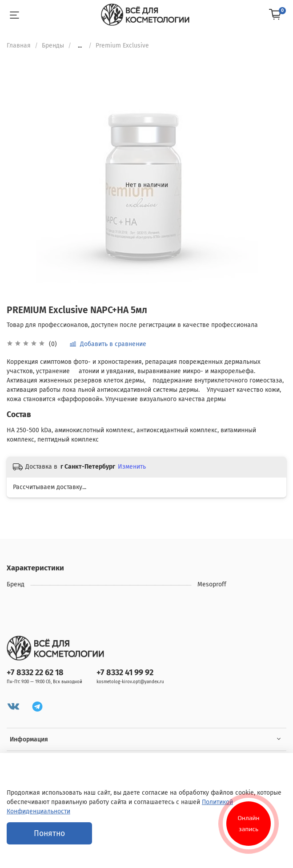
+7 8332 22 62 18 (35, 673)
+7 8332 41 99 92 (125, 673)
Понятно (49, 834)
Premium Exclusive (122, 46)
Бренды (53, 46)
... (80, 46)
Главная (19, 46)
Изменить (132, 467)
